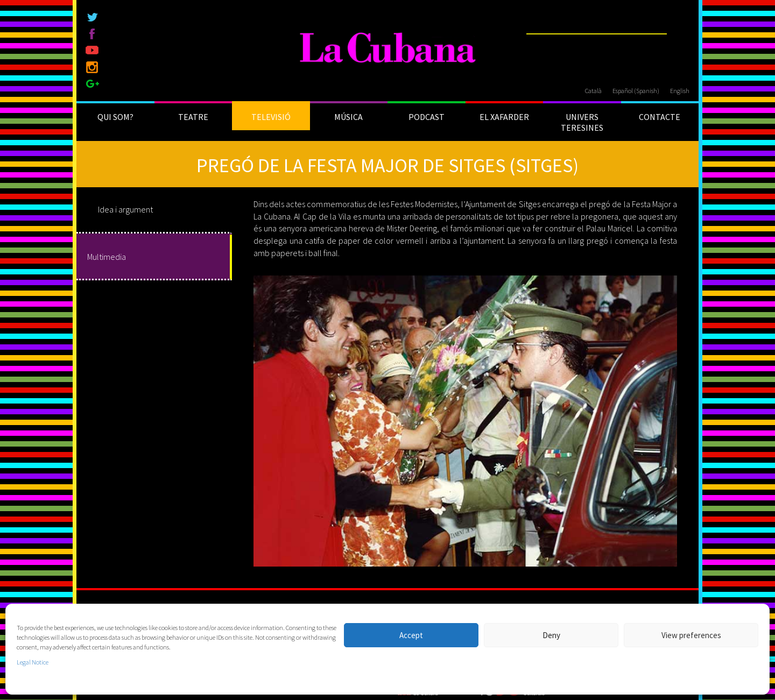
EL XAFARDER (504, 117)
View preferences (691, 635)
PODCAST (427, 117)
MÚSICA (348, 117)
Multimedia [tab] (107, 257)
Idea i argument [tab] (125, 209)
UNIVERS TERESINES (582, 122)
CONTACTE (660, 117)
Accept (411, 635)
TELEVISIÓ (271, 117)
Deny (551, 635)
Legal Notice (33, 662)
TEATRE (193, 117)
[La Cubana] (388, 48)
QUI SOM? (115, 117)
